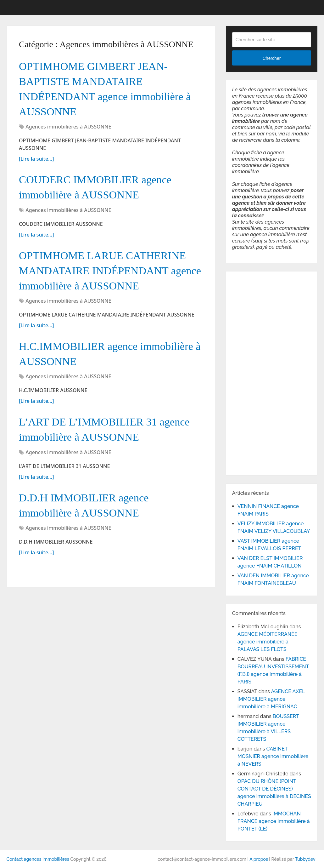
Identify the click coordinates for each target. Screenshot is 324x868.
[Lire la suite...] (36, 165)
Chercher (272, 58)
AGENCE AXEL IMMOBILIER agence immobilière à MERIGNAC (271, 699)
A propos (259, 859)
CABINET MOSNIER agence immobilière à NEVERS (273, 756)
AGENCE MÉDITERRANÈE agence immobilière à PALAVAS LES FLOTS (268, 642)
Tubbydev (305, 859)
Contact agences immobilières (38, 859)
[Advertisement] (251, 372)
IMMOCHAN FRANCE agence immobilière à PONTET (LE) (274, 821)
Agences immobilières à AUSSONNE (68, 133)
